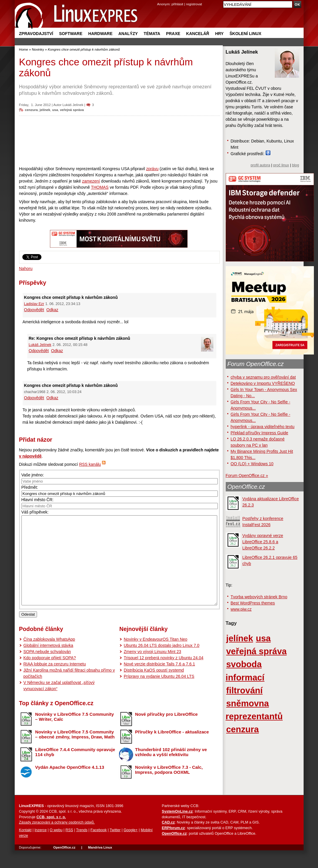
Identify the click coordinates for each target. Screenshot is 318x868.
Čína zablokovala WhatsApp (49, 657)
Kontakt (25, 848)
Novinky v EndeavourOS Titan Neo (155, 657)
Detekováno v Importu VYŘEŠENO (263, 383)
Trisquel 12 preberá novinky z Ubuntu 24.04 (164, 675)
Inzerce (41, 848)
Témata (152, 34)
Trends (82, 848)
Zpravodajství (36, 34)
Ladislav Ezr (34, 304)
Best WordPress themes (253, 603)
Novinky (38, 49)
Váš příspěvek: (35, 512)
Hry (219, 34)
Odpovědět (34, 310)
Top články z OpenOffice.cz (56, 721)
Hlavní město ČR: (38, 500)
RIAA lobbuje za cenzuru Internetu (55, 682)
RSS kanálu (90, 464)
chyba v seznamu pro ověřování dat (263, 377)
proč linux (281, 165)
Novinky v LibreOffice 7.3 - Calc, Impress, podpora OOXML (169, 787)
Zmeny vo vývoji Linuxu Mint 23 (152, 669)
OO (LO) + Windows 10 (252, 464)
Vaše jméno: (33, 475)
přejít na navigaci (159, 0)
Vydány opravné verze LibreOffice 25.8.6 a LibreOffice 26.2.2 (263, 542)
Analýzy (128, 34)
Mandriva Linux (100, 865)
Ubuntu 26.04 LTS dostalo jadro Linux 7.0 (161, 663)
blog (296, 165)
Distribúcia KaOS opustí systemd (154, 688)
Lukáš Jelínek (73, 105)
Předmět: (30, 487)
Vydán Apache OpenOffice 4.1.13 (70, 785)
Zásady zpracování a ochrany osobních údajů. (57, 840)
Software (71, 34)
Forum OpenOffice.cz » (247, 476)
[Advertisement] (119, 141)
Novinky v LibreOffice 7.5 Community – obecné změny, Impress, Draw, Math (75, 752)
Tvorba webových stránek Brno (259, 597)
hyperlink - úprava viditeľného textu (263, 427)
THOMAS (100, 187)
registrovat (194, 4)
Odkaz (52, 310)
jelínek (45, 110)
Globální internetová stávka (48, 663)
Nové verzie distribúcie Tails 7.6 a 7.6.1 (159, 682)
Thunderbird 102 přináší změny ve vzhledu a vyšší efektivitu (171, 770)
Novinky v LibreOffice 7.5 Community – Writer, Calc (75, 734)
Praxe (173, 34)
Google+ (130, 848)
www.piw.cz (241, 609)
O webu (56, 848)
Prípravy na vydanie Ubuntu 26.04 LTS (159, 694)
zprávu (152, 169)
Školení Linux (245, 34)
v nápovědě (30, 456)
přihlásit (178, 4)
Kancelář (198, 34)
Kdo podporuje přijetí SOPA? (50, 675)
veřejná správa (72, 110)
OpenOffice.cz (246, 487)
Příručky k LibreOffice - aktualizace (172, 749)
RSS (69, 848)
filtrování (245, 690)
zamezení (91, 181)
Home (24, 49)
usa (55, 110)
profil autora (261, 165)
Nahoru (26, 269)
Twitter (115, 848)
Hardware (100, 34)
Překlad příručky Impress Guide (260, 433)
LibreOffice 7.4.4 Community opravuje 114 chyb (75, 770)
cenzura (31, 110)
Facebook (99, 848)
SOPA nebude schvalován (47, 669)
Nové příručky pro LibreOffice (166, 732)
